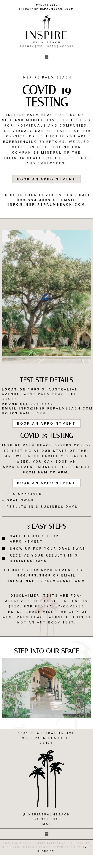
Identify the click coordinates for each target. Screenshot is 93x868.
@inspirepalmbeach (47, 815)
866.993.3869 (47, 5)
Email (47, 824)
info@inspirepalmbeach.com (46, 9)
